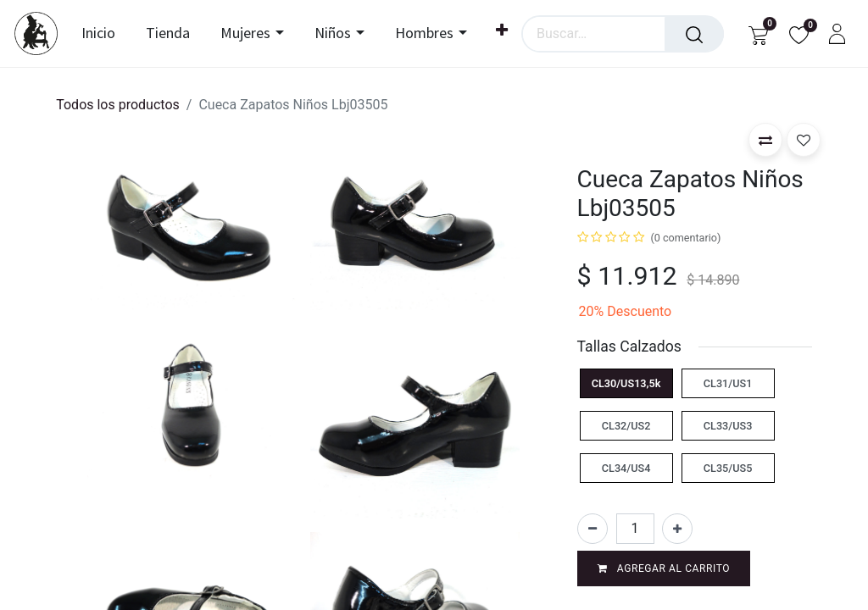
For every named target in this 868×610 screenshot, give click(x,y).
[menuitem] (105, 34)
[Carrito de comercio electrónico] (758, 33)
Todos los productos (118, 105)
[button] (765, 140)
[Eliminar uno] (593, 529)
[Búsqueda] (694, 34)
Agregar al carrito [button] (664, 568)
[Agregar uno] (677, 529)
